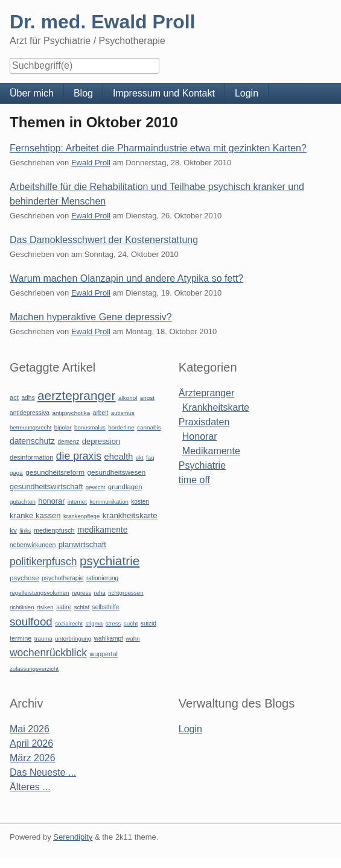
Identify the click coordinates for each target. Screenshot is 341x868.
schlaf (82, 607)
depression (101, 441)
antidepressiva (30, 413)
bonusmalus (90, 427)
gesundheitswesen (117, 472)
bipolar (63, 427)
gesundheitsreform (55, 472)
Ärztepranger (207, 393)
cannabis (149, 427)
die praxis (79, 456)
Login (247, 93)
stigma (94, 623)
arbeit (101, 413)
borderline (121, 427)
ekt (140, 458)
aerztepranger (76, 395)
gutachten (23, 502)
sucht (131, 623)
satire (64, 607)
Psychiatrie (202, 465)
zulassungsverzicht (34, 669)
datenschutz (32, 441)
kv (13, 530)
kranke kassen (35, 515)
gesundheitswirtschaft (46, 487)
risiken (45, 607)
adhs (28, 398)
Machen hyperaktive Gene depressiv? (91, 317)
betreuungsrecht (30, 427)
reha (99, 593)
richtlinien (22, 607)
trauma (43, 638)
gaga (16, 473)
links (25, 531)
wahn (132, 638)
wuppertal (103, 654)
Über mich (32, 93)
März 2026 (33, 758)
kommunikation (109, 502)
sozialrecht (69, 623)
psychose (24, 578)
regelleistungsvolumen (40, 593)
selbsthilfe (106, 607)
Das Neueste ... (43, 772)
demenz (68, 442)
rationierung (102, 578)
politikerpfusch (43, 562)
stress (113, 623)
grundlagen (125, 487)
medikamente (102, 530)
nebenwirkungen (33, 545)
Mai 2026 (30, 729)
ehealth (119, 457)
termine (21, 638)
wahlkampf (109, 638)
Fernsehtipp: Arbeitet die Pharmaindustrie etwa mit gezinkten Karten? (158, 148)
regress (81, 593)
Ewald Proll (91, 163)
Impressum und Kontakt (164, 93)
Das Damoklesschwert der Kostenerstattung (104, 240)
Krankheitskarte (216, 407)
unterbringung (73, 638)
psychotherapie (62, 578)
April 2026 (31, 743)
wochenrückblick (48, 653)
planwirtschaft (82, 544)
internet (77, 502)
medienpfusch (54, 530)
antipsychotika (71, 413)
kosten (140, 502)
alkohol (128, 398)
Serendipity (73, 837)
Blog (83, 93)
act (14, 398)
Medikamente (211, 451)
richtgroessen (126, 593)
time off (194, 480)
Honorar (200, 436)
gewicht (96, 487)
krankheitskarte (130, 515)
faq (150, 458)
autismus (123, 413)
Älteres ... (30, 787)
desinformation (31, 457)
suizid (148, 623)
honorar (51, 501)
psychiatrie (110, 561)
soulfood (31, 622)
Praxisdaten (204, 422)
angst (147, 398)
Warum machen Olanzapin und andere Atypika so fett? (126, 278)
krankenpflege (81, 516)
